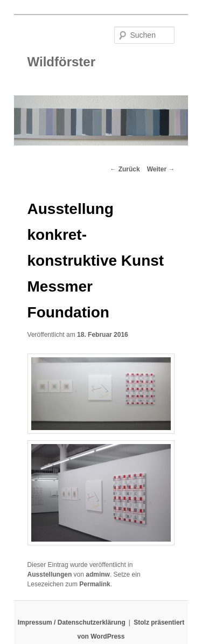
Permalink (95, 584)
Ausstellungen (50, 574)
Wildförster (61, 62)
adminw (98, 574)
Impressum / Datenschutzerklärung (72, 622)
